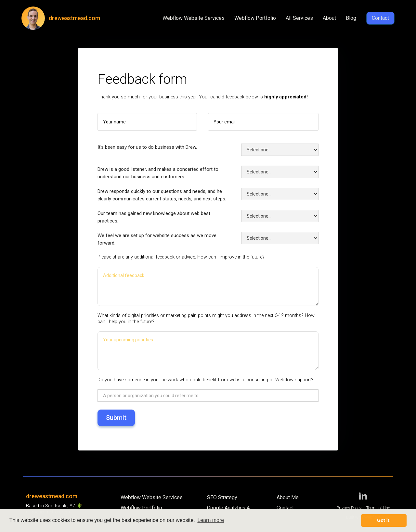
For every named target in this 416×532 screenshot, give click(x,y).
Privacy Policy (349, 508)
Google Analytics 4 (228, 508)
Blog (351, 18)
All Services (299, 18)
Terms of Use (378, 508)
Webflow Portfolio (255, 18)
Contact (380, 18)
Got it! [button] (384, 520)
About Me (288, 497)
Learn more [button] (211, 520)
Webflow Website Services (194, 18)
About (329, 18)
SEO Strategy (222, 497)
